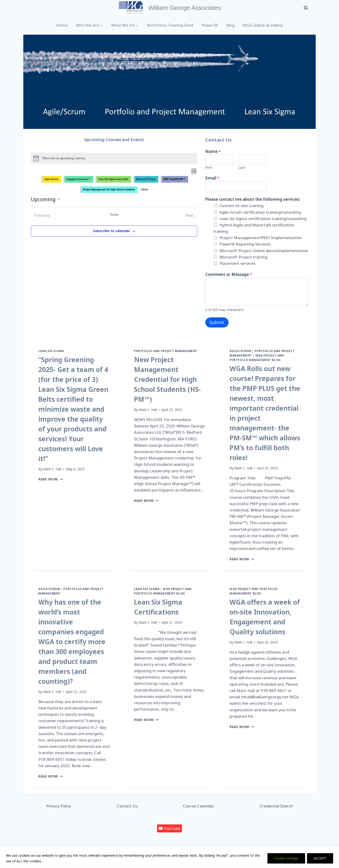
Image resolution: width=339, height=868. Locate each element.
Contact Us (127, 806)
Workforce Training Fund (170, 25)
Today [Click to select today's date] (114, 215)
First (209, 167)
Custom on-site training (241, 206)
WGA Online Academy (263, 25)
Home (62, 25)
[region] (169, 857)
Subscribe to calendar (111, 231)
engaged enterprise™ (78, 179)
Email (212, 178)
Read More (51, 479)
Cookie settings (286, 858)
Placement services (237, 263)
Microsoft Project (146, 179)
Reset (145, 190)
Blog (230, 25)
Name (213, 151)
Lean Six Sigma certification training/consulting (263, 219)
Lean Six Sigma (51, 351)
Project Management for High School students (109, 190)
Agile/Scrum (240, 351)
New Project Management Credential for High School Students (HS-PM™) (167, 379)
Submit (217, 322)
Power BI (210, 25)
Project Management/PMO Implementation (260, 238)
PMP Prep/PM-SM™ (174, 179)
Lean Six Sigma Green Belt (113, 179)
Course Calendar (198, 806)
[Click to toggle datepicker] (45, 199)
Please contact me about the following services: (253, 199)
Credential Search (276, 806)
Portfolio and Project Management (166, 351)
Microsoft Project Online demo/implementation (264, 251)
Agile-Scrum (51, 179)
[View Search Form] (306, 8)
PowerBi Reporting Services (245, 244)
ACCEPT (320, 858)
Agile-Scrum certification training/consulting (260, 212)
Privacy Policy (59, 806)
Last (242, 167)
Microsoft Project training (243, 257)
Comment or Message (229, 274)
